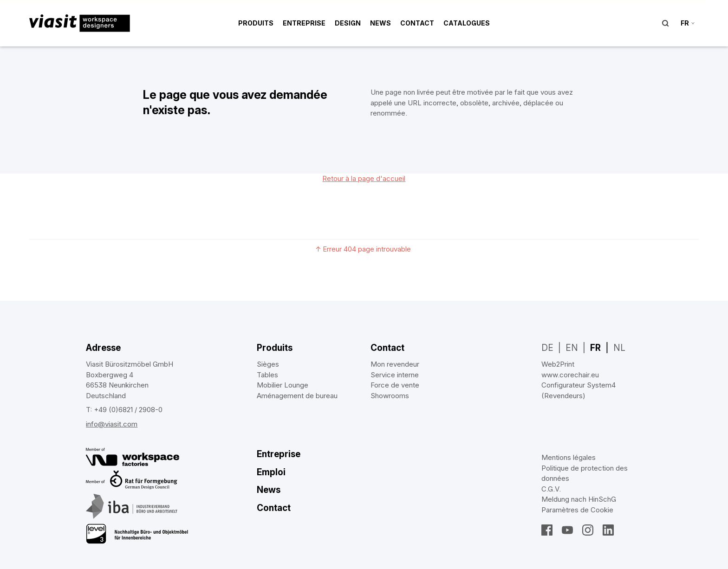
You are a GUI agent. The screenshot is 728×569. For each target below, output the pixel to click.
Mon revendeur (395, 364)
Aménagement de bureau (297, 396)
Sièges (268, 364)
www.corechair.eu (570, 375)
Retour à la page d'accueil (364, 178)
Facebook (547, 530)
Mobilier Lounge (283, 385)
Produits (256, 23)
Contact (417, 23)
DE (547, 348)
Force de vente (395, 385)
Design (348, 23)
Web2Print (558, 364)
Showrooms (390, 396)
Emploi (271, 472)
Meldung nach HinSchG (579, 499)
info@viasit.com (112, 424)
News (380, 23)
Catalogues (467, 23)
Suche (665, 23)
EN (572, 348)
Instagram (588, 530)
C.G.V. (551, 489)
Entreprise (304, 23)
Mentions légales (569, 457)
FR (595, 348)
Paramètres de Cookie (577, 510)
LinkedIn (608, 530)
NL (619, 348)
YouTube (567, 530)
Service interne (395, 375)
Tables (267, 375)
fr (685, 23)
